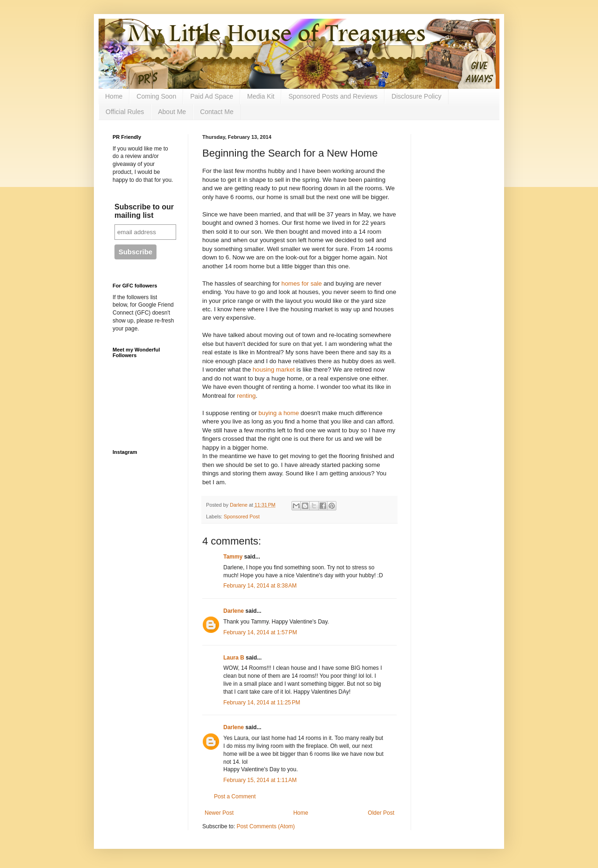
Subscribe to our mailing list (144, 211)
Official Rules (125, 112)
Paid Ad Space (212, 96)
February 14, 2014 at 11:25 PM (262, 703)
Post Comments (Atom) (266, 826)
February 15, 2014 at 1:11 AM (260, 780)
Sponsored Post (242, 516)
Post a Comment (235, 796)
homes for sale (302, 283)
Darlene (234, 611)
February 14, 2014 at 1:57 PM (260, 632)
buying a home (279, 413)
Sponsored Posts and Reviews (333, 96)
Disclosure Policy (416, 96)
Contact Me (217, 112)
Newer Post (219, 813)
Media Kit (261, 96)
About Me (172, 112)
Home (114, 96)
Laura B (234, 658)
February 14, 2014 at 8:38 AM (260, 586)
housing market (274, 369)
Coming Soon (156, 96)
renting (246, 396)
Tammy (233, 557)
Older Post (381, 813)
